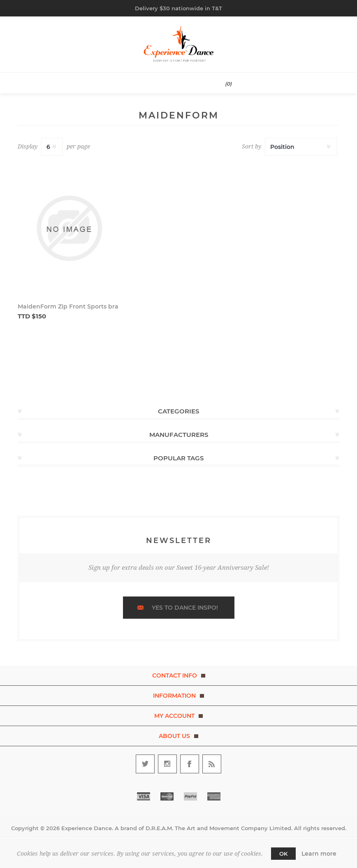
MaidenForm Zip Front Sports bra (68, 306)
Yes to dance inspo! (185, 608)
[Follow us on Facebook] (190, 764)
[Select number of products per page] (52, 147)
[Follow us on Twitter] (145, 764)
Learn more (319, 854)
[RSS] (212, 764)
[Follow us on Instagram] (167, 764)
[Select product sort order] (301, 147)
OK (283, 854)
